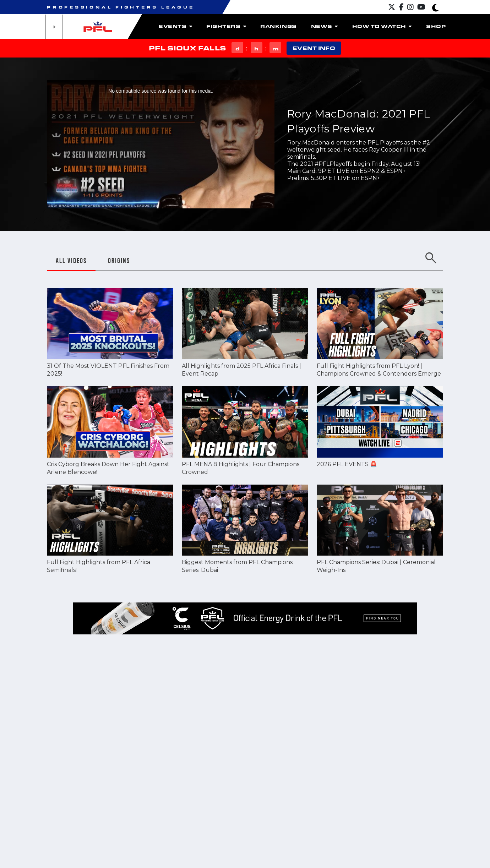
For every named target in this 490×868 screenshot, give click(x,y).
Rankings (278, 26)
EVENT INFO (314, 48)
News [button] (325, 26)
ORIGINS (119, 261)
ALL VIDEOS (71, 261)
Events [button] (175, 26)
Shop (436, 26)
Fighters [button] (226, 26)
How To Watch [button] (382, 26)
